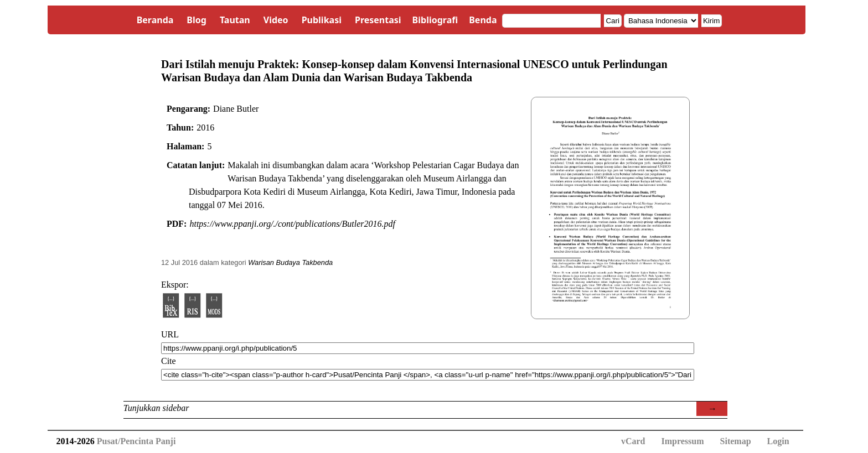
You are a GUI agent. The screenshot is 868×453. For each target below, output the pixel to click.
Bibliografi (435, 20)
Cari (612, 21)
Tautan (235, 20)
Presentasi (378, 20)
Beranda (155, 20)
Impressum (682, 441)
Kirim (711, 21)
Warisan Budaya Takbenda (290, 262)
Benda (483, 20)
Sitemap (736, 441)
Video (276, 20)
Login (778, 441)
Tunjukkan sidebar (156, 408)
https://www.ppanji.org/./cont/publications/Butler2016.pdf (292, 224)
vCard (633, 441)
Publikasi (322, 20)
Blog (197, 20)
